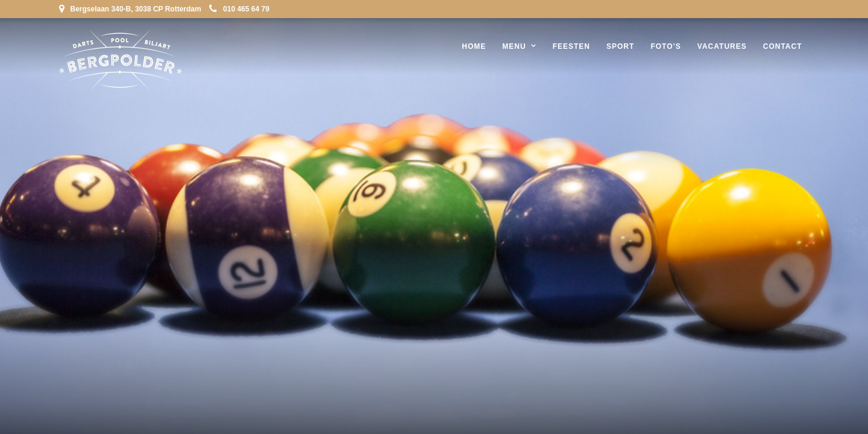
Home (474, 46)
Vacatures (722, 46)
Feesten (571, 46)
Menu (514, 46)
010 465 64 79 (239, 9)
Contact (783, 46)
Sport (620, 46)
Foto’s (665, 46)
